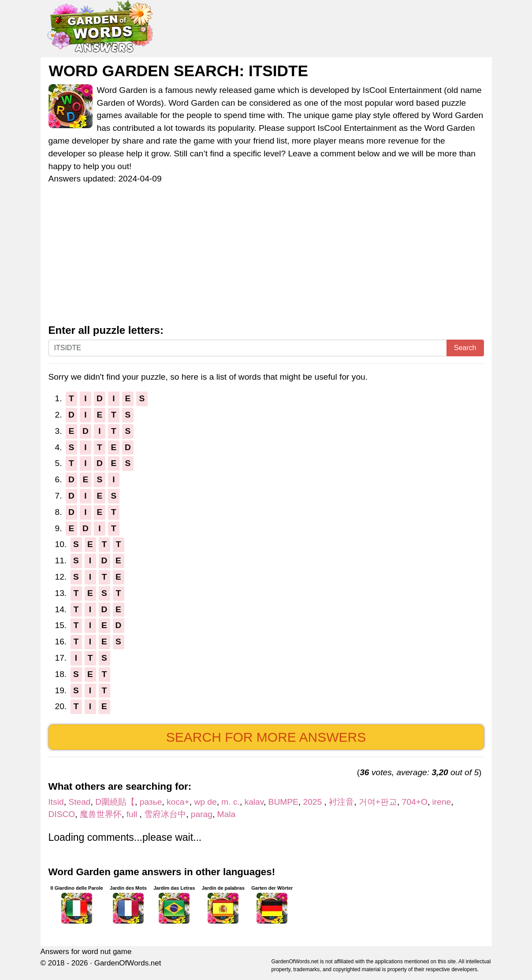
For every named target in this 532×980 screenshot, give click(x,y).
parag (202, 814)
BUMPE (283, 802)
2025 (314, 802)
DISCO (62, 814)
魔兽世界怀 (101, 814)
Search (465, 348)
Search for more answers (266, 737)
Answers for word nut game (86, 952)
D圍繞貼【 (115, 802)
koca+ (178, 802)
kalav (254, 802)
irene (442, 802)
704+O (415, 802)
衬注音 (341, 802)
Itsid (56, 802)
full (133, 814)
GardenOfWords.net (128, 963)
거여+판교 (378, 802)
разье (151, 802)
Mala (227, 814)
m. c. (231, 802)
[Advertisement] (266, 259)
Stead (79, 802)
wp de (205, 802)
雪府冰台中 (165, 814)
